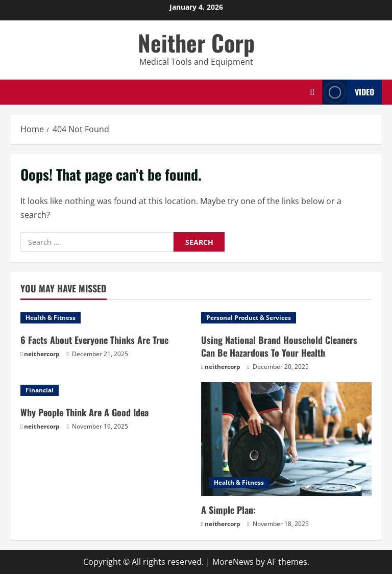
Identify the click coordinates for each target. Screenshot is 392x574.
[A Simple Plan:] (286, 439)
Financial (40, 390)
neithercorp (42, 354)
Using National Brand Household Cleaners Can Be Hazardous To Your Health (279, 346)
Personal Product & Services (249, 318)
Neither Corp (196, 43)
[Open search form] (312, 92)
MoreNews (233, 562)
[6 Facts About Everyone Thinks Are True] (106, 318)
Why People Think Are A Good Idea (84, 412)
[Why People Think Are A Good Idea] (106, 390)
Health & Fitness (51, 318)
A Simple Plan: (228, 510)
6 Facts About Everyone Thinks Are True (94, 340)
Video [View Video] (348, 92)
